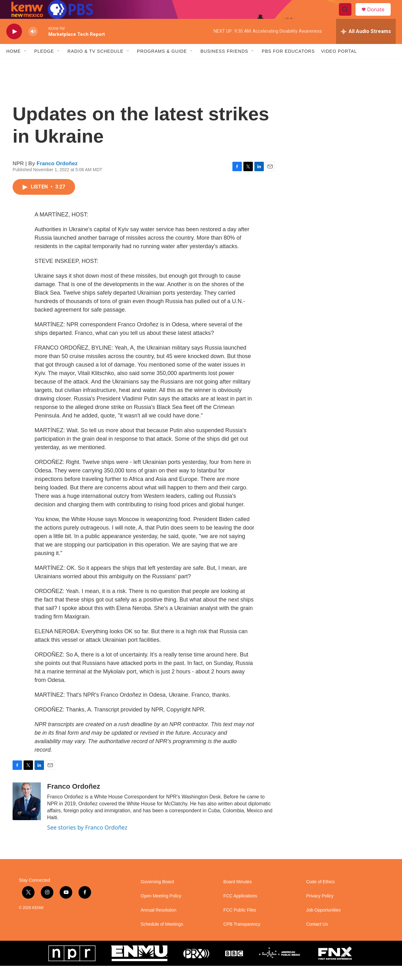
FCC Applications (240, 910)
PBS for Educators (288, 65)
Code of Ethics (321, 896)
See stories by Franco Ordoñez (87, 841)
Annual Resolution (159, 924)
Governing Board (157, 896)
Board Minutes (237, 896)
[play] (14, 46)
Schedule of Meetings (162, 938)
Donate (380, 16)
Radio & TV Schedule (95, 65)
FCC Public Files (240, 924)
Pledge (44, 65)
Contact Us (317, 938)
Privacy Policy (320, 910)
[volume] (33, 46)
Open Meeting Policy (161, 910)
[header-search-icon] (348, 17)
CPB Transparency (242, 938)
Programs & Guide (162, 65)
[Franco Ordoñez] (27, 815)
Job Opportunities (323, 924)
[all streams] (366, 46)
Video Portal (339, 65)
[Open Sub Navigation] (25, 65)
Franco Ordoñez (57, 178)
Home (14, 65)
